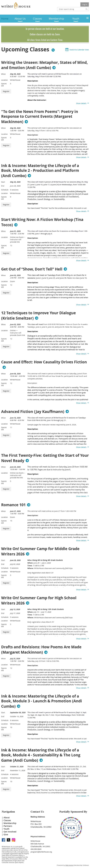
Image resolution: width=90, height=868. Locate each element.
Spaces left (4, 85)
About (7, 817)
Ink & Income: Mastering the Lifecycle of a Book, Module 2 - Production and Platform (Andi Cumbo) (40, 171)
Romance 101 (13, 505)
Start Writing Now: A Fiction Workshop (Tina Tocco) (42, 222)
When (3, 74)
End (3, 186)
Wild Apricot (69, 865)
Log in (85, 4)
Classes (7, 820)
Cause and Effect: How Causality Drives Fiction (44, 362)
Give (6, 834)
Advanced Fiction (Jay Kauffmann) (33, 412)
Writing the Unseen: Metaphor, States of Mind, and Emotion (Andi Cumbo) (44, 65)
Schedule (5, 190)
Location (4, 80)
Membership (10, 823)
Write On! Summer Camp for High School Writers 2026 (39, 600)
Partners (8, 826)
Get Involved (10, 832)
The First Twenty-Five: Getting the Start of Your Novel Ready (45, 458)
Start (3, 182)
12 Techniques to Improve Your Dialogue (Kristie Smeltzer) (38, 316)
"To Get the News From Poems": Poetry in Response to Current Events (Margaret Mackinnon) (40, 117)
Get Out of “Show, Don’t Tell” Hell (32, 269)
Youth (6, 829)
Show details (81, 103)
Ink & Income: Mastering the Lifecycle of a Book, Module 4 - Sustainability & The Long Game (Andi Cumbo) (41, 755)
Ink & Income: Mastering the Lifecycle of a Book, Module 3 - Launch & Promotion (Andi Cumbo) (42, 701)
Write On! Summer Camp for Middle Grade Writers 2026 (40, 551)
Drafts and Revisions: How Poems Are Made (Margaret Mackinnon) (41, 650)
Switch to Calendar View (79, 50)
